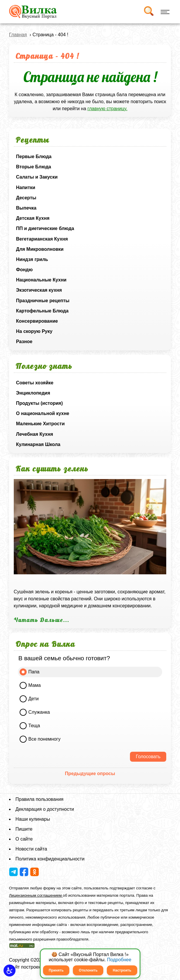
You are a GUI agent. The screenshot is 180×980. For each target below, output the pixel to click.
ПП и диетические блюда (45, 228)
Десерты (26, 198)
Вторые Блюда (34, 167)
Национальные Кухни (41, 280)
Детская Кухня (33, 218)
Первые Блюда (34, 157)
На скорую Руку (34, 331)
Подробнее (119, 960)
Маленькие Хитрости (40, 424)
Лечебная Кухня (35, 434)
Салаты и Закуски (37, 177)
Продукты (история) (40, 403)
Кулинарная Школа (38, 444)
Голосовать (148, 757)
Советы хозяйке (35, 383)
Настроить (122, 970)
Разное (24, 342)
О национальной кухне (43, 413)
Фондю (24, 270)
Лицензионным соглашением (36, 895)
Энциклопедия (33, 393)
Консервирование (37, 321)
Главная (18, 35)
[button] (10, 971)
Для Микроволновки (40, 249)
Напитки (26, 187)
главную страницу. (107, 109)
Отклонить (88, 970)
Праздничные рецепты (43, 301)
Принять (56, 970)
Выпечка (26, 208)
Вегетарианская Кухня (42, 239)
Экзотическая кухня (39, 290)
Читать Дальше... (42, 620)
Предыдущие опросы (90, 774)
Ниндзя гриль (32, 259)
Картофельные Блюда (42, 311)
